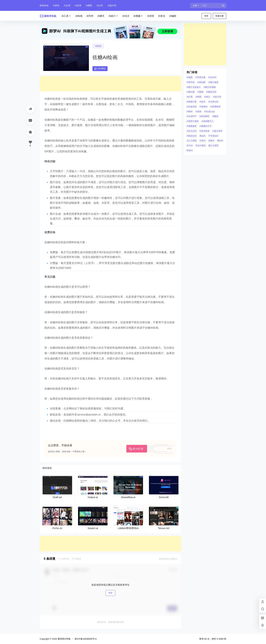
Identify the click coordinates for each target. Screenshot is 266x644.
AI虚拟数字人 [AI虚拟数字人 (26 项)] (208, 121)
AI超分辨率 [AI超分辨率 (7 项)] (217, 131)
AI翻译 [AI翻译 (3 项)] (215, 116)
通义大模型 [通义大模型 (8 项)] (213, 146)
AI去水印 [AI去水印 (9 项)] (212, 77)
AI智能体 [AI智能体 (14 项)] (203, 107)
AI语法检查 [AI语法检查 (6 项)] (205, 131)
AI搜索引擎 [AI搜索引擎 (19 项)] (192, 102)
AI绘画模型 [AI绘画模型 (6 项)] (204, 116)
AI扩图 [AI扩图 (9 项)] (190, 97)
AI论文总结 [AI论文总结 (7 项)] (192, 131)
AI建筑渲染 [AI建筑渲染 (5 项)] (211, 92)
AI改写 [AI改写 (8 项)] (202, 102)
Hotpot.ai (93, 497)
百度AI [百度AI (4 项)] (202, 141)
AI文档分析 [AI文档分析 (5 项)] (213, 102)
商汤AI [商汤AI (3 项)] (202, 136)
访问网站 (100, 69)
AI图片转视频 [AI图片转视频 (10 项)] (210, 87)
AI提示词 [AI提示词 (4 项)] (217, 97)
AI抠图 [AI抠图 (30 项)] (198, 97)
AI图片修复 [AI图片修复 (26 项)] (213, 82)
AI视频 (138, 16)
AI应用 (78, 6)
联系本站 (44, 6)
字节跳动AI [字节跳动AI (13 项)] (213, 136)
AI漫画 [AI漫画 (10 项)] (198, 112)
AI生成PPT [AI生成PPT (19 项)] (192, 116)
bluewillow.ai (128, 497)
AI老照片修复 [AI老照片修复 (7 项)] (193, 121)
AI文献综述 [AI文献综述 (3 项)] (192, 107)
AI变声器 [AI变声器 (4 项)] (191, 82)
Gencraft (164, 497)
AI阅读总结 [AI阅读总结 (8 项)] (192, 136)
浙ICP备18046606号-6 (85, 639)
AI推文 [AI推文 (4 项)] (207, 97)
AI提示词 (112, 6)
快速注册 (220, 16)
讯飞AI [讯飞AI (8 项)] (190, 146)
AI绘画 (98, 46)
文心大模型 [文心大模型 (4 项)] (192, 141)
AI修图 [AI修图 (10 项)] (190, 77)
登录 (206, 16)
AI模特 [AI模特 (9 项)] (190, 112)
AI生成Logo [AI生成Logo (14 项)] (210, 112)
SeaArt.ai (93, 528)
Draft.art (57, 497)
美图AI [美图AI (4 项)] (211, 141)
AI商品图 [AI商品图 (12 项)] (201, 82)
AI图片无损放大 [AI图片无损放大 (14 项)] (194, 87)
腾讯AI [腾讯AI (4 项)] (220, 141)
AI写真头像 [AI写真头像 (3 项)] (200, 77)
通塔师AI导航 (64, 639)
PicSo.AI (57, 528)
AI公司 (100, 6)
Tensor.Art (164, 528)
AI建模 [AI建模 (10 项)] (200, 92)
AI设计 (113, 16)
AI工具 (66, 16)
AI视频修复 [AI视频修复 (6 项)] (192, 126)
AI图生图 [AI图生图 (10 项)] (191, 92)
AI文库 (67, 6)
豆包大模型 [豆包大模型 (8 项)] (201, 146)
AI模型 (89, 6)
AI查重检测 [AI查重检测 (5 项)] (215, 107)
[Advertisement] (110, 84)
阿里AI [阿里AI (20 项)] (190, 150)
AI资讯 (56, 6)
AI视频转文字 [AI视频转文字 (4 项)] (206, 126)
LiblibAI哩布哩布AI (128, 528)
